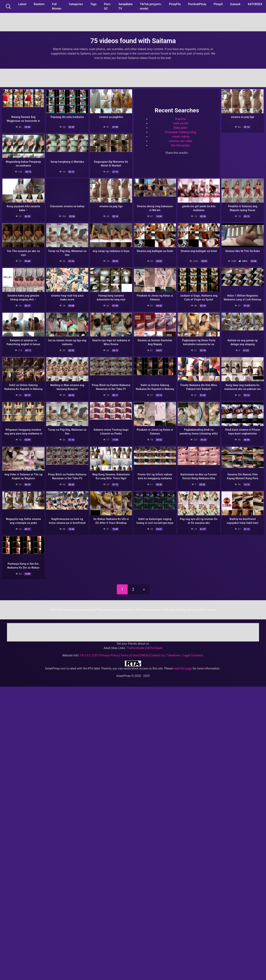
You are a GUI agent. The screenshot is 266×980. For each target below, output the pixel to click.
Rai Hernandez (181, 145)
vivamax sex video (180, 141)
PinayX (218, 4)
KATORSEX (255, 4)
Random (39, 4)
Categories (76, 4)
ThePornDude (135, 647)
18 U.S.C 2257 (89, 654)
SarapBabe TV (126, 6)
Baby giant (180, 128)
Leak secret (181, 123)
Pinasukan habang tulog (181, 132)
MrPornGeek (154, 647)
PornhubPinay (197, 4)
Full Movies (57, 6)
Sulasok (235, 4)
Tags (93, 4)
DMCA (144, 654)
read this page (183, 668)
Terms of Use (129, 654)
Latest (22, 4)
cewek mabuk (181, 137)
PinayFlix (175, 4)
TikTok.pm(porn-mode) (151, 6)
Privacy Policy (109, 654)
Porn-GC (108, 6)
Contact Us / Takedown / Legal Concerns (177, 654)
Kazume (181, 119)
